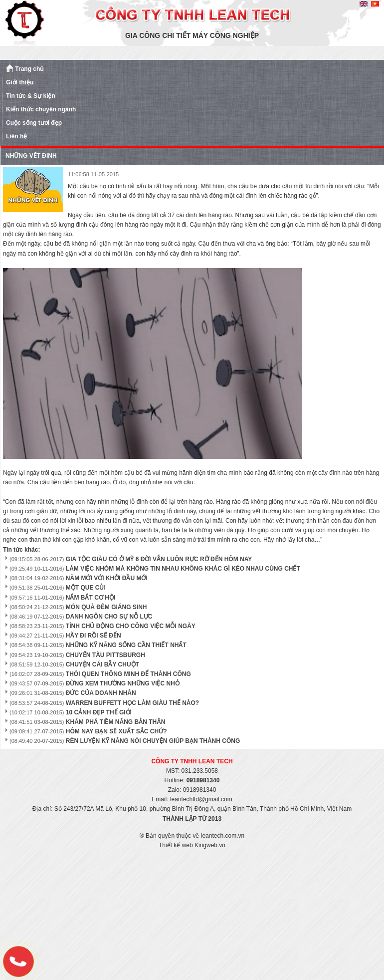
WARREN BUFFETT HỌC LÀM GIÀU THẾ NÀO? (132, 703)
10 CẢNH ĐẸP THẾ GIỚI (99, 712)
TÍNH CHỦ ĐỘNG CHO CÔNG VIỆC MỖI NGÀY (131, 626)
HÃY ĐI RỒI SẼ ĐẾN (94, 636)
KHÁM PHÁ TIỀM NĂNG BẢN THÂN (116, 722)
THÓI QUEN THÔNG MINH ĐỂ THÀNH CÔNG (128, 674)
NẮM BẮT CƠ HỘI (91, 598)
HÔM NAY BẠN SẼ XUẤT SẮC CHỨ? (116, 731)
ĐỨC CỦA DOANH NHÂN (101, 693)
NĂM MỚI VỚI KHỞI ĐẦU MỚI (107, 578)
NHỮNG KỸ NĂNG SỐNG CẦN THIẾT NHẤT (126, 645)
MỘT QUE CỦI (86, 588)
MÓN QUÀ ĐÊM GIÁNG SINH (106, 607)
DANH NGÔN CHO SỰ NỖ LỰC (109, 617)
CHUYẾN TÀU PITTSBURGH (105, 655)
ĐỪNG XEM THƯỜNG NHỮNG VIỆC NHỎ (123, 683)
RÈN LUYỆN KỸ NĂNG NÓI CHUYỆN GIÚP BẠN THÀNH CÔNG (153, 741)
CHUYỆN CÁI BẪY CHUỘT (102, 664)
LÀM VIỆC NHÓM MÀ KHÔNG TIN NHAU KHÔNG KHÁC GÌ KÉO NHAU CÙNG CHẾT (183, 569)
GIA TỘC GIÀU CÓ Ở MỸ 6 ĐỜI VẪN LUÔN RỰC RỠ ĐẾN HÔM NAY (159, 559)
